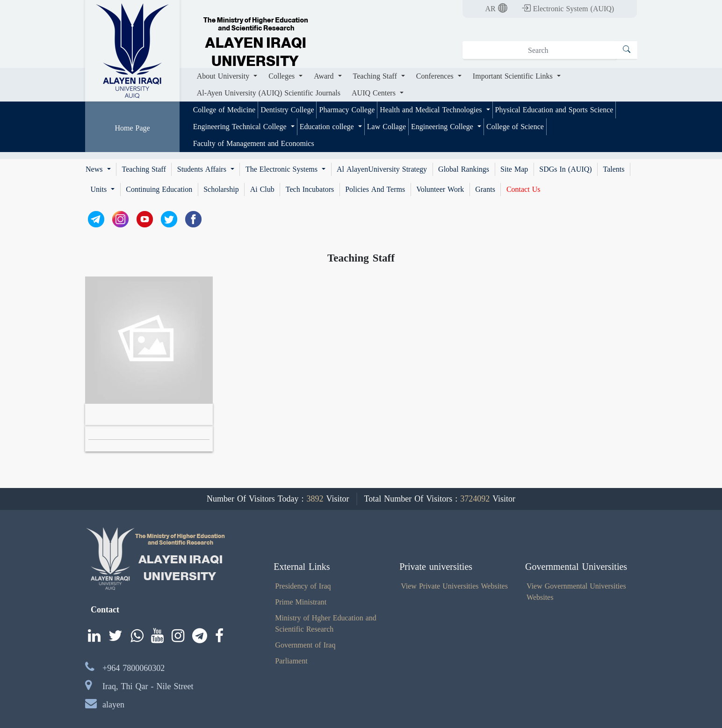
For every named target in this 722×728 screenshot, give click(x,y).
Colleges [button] (283, 76)
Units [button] (100, 189)
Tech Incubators (310, 189)
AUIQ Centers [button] (375, 93)
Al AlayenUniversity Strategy (382, 169)
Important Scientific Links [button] (514, 76)
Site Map (514, 169)
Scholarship (221, 189)
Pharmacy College (347, 110)
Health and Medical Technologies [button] (432, 110)
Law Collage (386, 127)
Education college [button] (328, 127)
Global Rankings (464, 169)
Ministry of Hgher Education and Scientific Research (325, 623)
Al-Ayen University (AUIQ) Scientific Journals (269, 93)
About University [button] (224, 76)
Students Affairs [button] (203, 169)
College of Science (515, 127)
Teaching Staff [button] (376, 76)
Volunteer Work (440, 189)
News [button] (95, 169)
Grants (485, 189)
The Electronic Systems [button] (283, 169)
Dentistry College (287, 110)
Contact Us (523, 189)
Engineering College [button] (443, 127)
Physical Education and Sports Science (554, 110)
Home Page (132, 128)
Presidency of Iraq (303, 586)
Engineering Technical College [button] (241, 127)
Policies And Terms (375, 189)
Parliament (291, 661)
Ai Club (262, 189)
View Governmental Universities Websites (576, 592)
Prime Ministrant (301, 602)
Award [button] (325, 76)
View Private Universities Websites (454, 586)
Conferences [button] (436, 76)
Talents (614, 169)
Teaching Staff (144, 169)
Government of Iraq (305, 645)
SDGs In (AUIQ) (565, 169)
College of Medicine (224, 110)
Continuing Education (159, 189)
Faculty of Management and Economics (254, 143)
